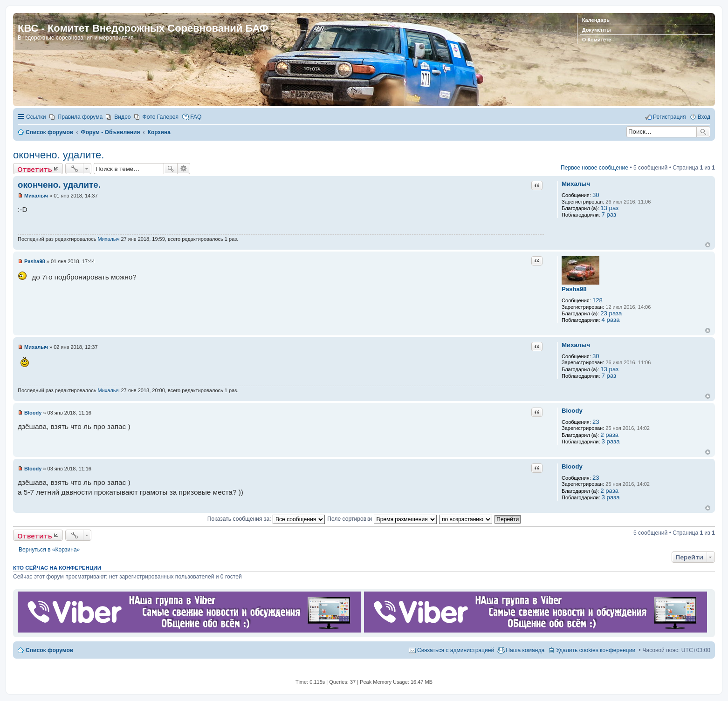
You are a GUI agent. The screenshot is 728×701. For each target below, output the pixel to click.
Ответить (35, 169)
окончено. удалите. (58, 155)
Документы (597, 30)
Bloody (572, 411)
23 (596, 422)
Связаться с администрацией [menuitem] (456, 650)
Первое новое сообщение (594, 168)
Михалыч (576, 184)
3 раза (611, 441)
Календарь (596, 20)
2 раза (609, 435)
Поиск (703, 132)
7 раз (609, 214)
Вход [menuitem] (704, 117)
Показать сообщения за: (266, 519)
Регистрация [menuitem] (670, 117)
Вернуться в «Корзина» (49, 550)
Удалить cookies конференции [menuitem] (596, 650)
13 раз (609, 208)
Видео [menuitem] (122, 117)
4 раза (611, 320)
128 (598, 300)
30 (596, 195)
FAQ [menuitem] (196, 117)
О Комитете (597, 40)
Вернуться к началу (708, 245)
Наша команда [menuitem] (525, 650)
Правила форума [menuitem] (80, 117)
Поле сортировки (382, 519)
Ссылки (36, 117)
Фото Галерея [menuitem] (161, 117)
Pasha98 (574, 289)
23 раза (611, 313)
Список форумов (49, 650)
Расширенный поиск (184, 169)
